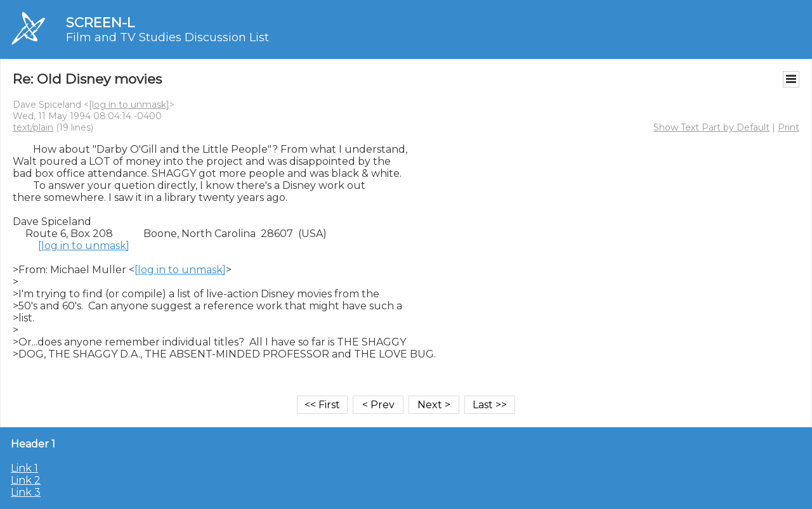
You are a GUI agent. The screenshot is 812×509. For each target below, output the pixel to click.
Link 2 (26, 480)
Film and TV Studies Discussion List (167, 37)
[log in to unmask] (129, 105)
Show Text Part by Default (711, 127)
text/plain (33, 127)
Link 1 (24, 468)
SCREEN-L (100, 23)
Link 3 (26, 492)
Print (789, 127)
